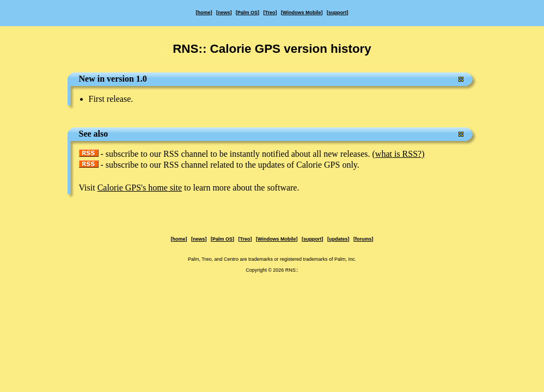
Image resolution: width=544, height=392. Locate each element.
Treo (270, 13)
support (338, 13)
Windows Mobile (302, 13)
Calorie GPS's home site (140, 188)
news (224, 13)
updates (338, 239)
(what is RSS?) (399, 154)
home (204, 13)
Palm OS (247, 13)
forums (363, 239)
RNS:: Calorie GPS (227, 49)
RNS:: (292, 270)
